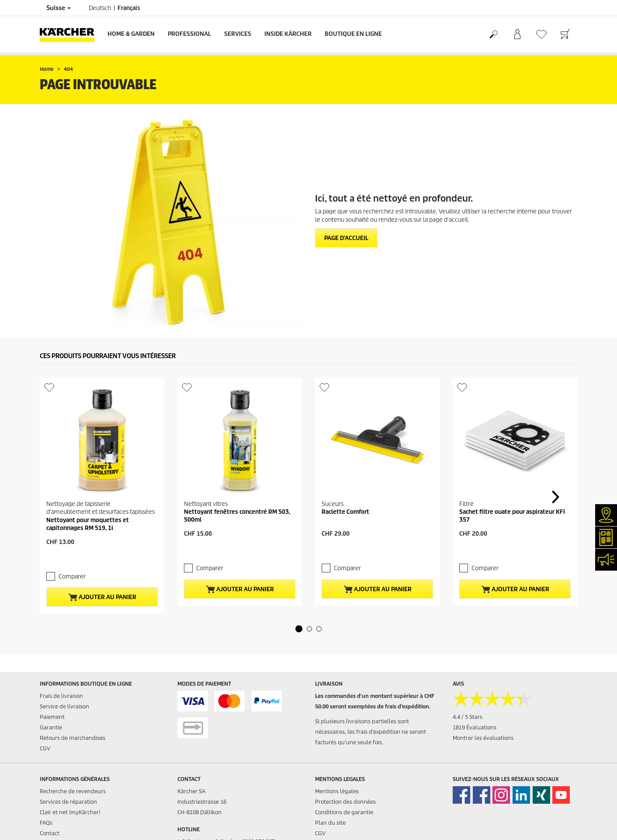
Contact (50, 833)
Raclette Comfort (345, 512)
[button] (299, 629)
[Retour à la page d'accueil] (70, 34)
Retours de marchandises (73, 738)
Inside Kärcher (288, 34)
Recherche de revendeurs (73, 791)
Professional (189, 34)
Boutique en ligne (353, 34)
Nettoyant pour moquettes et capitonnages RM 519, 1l (88, 524)
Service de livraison (64, 706)
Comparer (72, 577)
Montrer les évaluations (483, 738)
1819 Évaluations (475, 727)
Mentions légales (337, 791)
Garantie (51, 727)
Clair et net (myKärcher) (70, 812)
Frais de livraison (61, 696)
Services (238, 34)
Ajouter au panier (102, 597)
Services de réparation (68, 802)
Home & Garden (131, 34)
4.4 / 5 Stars (468, 717)
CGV (45, 748)
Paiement (52, 717)
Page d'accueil (346, 238)
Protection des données (345, 802)
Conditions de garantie (344, 812)
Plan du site (330, 823)
